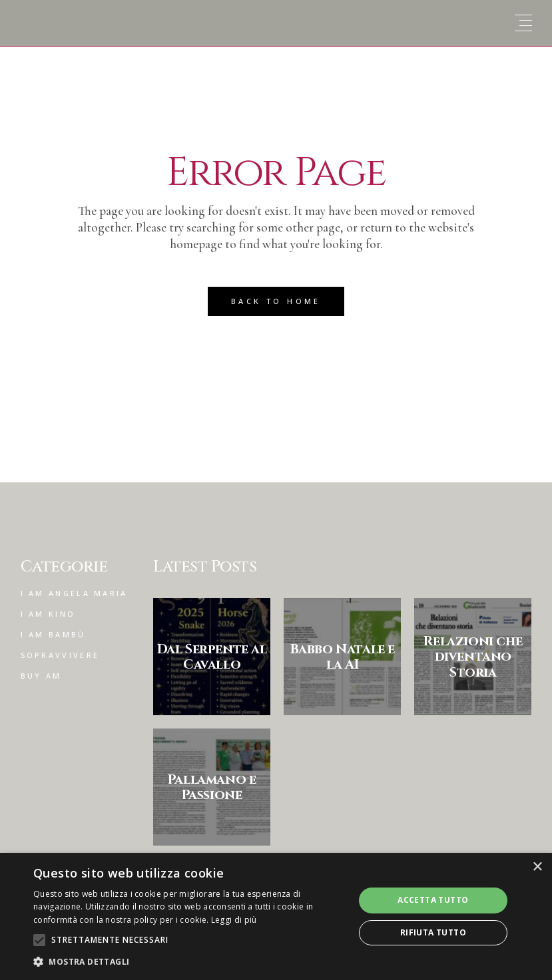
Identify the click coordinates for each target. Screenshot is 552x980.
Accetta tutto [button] (433, 900)
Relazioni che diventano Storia (473, 657)
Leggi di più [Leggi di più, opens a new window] (234, 920)
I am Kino (48, 614)
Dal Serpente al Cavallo (212, 657)
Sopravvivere (60, 655)
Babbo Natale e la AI (343, 657)
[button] (189, 962)
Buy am (41, 676)
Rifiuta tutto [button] (433, 932)
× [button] (537, 867)
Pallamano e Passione (212, 787)
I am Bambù (53, 634)
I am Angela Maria (74, 593)
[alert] (276, 916)
